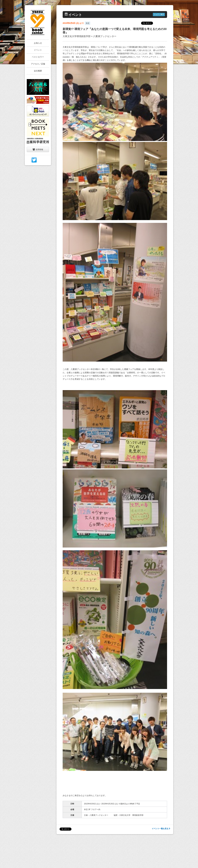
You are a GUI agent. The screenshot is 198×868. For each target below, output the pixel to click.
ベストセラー (38, 57)
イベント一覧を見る (161, 829)
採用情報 (38, 149)
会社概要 (38, 71)
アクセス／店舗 (38, 64)
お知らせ (38, 43)
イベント (38, 50)
